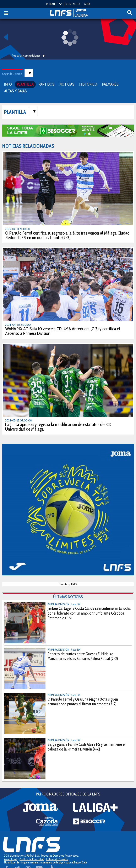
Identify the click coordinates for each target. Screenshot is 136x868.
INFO (8, 84)
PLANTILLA (25, 84)
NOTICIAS (67, 84)
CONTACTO (73, 4)
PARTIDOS (47, 84)
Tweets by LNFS (68, 584)
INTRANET (52, 4)
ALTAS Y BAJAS (15, 91)
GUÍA (87, 4)
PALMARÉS (110, 84)
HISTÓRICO (88, 84)
